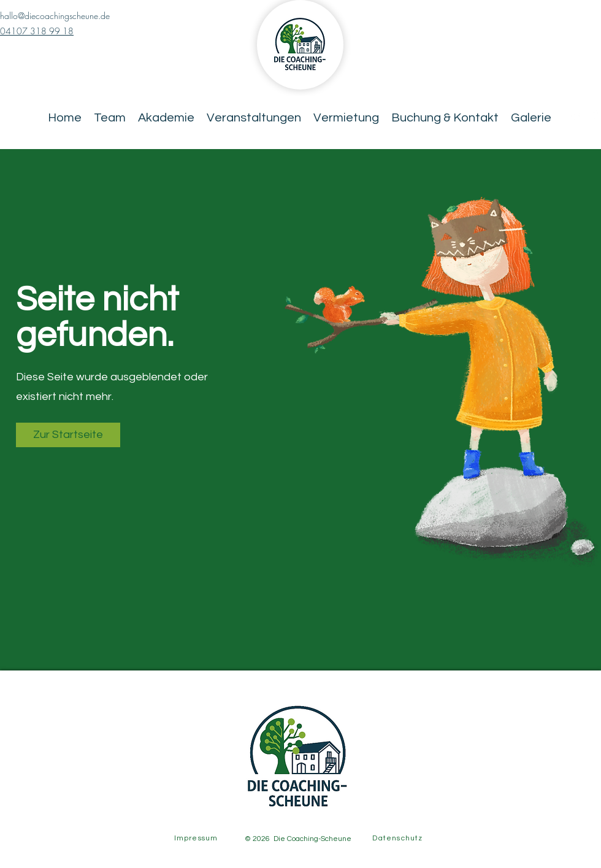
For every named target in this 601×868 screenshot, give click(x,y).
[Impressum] (197, 838)
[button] (68, 435)
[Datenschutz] (399, 838)
